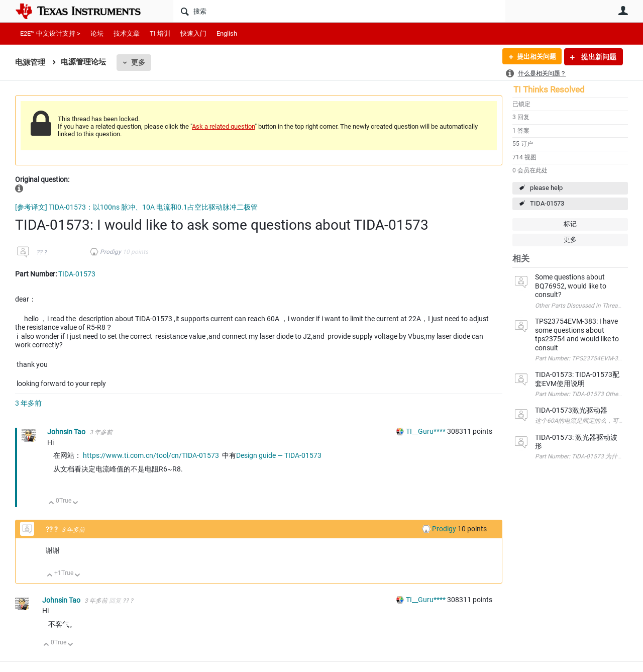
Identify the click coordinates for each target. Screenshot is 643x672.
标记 (570, 224)
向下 (76, 503)
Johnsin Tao (67, 432)
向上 (51, 503)
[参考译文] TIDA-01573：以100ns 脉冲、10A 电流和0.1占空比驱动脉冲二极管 (136, 207)
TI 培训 (160, 33)
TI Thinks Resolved (549, 89)
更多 (138, 62)
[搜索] (339, 11)
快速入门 (193, 33)
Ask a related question (223, 126)
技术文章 (127, 33)
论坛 (97, 33)
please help (546, 188)
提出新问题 (598, 57)
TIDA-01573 (547, 203)
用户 (623, 11)
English (227, 33)
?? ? (41, 252)
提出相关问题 (534, 57)
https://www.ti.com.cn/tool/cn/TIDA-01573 (151, 455)
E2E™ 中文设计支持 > (50, 33)
